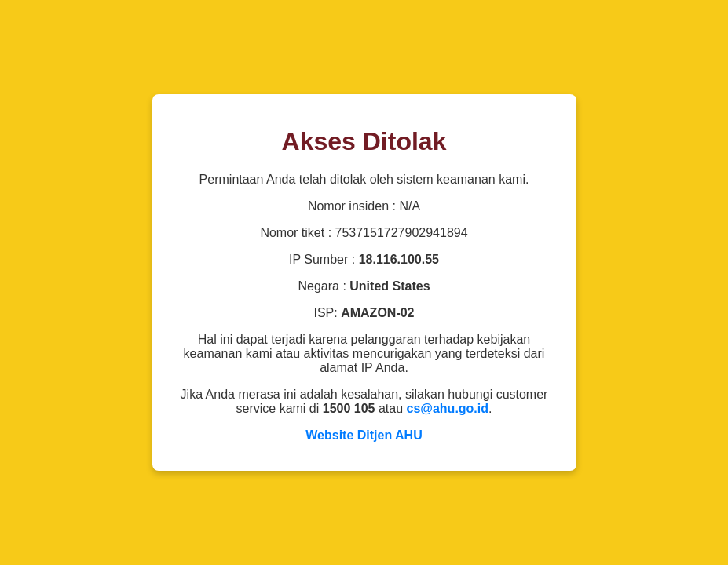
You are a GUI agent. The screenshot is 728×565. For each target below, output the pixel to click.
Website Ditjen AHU (364, 435)
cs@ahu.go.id (448, 408)
